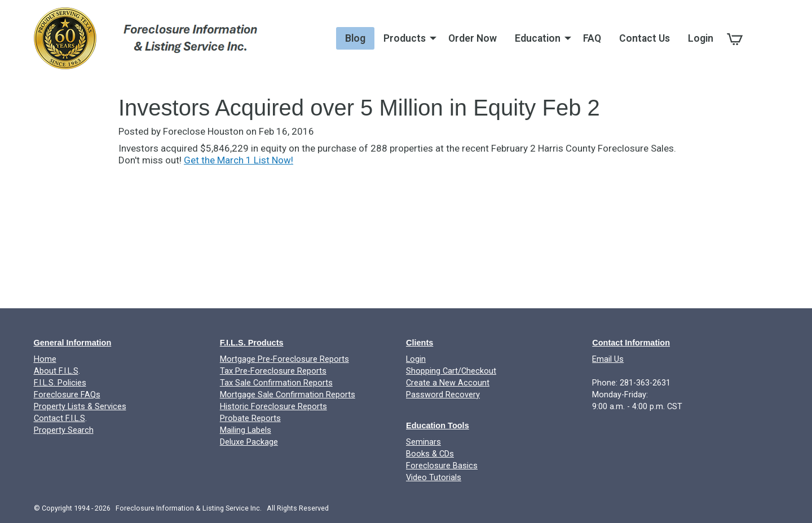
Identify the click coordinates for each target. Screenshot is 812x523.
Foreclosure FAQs (67, 395)
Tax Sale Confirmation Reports (276, 383)
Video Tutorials (434, 478)
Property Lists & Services (80, 407)
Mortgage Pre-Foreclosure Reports (284, 359)
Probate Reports (250, 418)
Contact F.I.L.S (59, 418)
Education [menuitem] (538, 38)
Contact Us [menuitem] (645, 38)
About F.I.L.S (56, 371)
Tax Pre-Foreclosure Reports (273, 371)
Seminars (423, 442)
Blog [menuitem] (355, 38)
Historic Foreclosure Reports (273, 407)
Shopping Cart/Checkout (451, 371)
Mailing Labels (246, 430)
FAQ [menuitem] (592, 38)
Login (416, 359)
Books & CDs (430, 454)
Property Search (64, 430)
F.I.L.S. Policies (60, 383)
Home (45, 359)
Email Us (608, 359)
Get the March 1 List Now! (239, 160)
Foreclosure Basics (442, 466)
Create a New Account (448, 383)
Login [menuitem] (701, 38)
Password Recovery (443, 395)
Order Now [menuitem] (473, 38)
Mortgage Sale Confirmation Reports (288, 395)
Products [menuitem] (405, 38)
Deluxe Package (249, 442)
